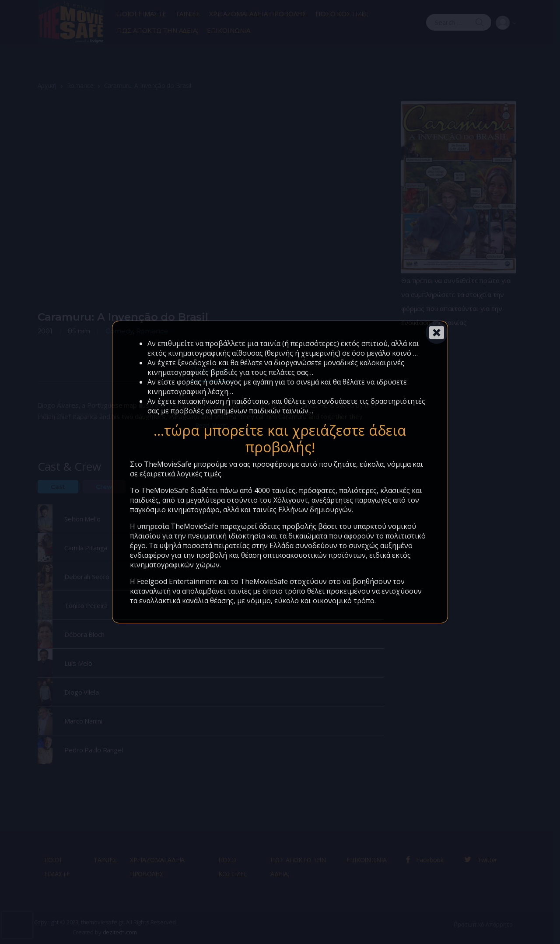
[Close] (437, 332)
